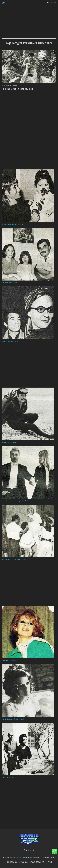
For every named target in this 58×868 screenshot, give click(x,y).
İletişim (50, 862)
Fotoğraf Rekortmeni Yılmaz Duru (17, 89)
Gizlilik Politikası (22, 862)
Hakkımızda (10, 862)
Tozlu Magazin (7, 85)
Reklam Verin (41, 862)
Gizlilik (32, 862)
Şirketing (22, 857)
